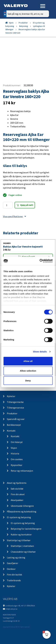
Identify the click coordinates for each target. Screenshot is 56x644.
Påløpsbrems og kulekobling (22, 511)
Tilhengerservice (15, 408)
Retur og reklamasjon (22, 471)
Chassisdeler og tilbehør (23, 552)
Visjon (14, 448)
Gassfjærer (12, 563)
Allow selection (28, 371)
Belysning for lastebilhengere (26, 529)
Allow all (28, 361)
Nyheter (11, 396)
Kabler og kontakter (21, 534)
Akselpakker (17, 500)
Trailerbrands (14, 580)
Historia (15, 453)
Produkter (23, 23)
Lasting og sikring (16, 557)
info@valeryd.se (11, 609)
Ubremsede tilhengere (22, 506)
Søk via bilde (17, 489)
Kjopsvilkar (17, 465)
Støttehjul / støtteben (22, 546)
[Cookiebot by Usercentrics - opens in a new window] (40, 261)
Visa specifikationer (14, 216)
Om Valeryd (17, 442)
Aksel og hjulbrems (17, 483)
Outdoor (11, 569)
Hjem (11, 23)
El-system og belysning (19, 517)
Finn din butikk (14, 575)
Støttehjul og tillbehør (19, 540)
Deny (28, 381)
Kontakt (11, 431)
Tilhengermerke (15, 402)
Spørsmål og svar (16, 419)
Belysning (24, 26)
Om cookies (17, 459)
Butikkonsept (14, 425)
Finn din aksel (18, 494)
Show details (40, 352)
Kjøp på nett (27, 205)
